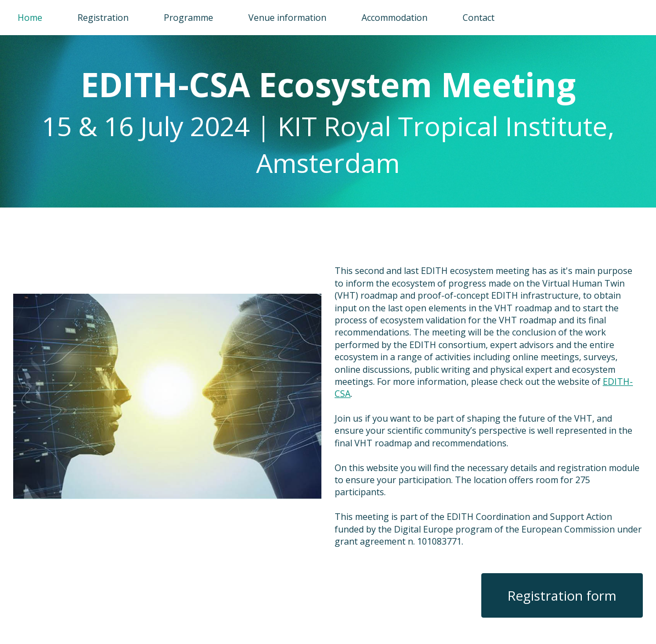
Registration (103, 18)
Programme (188, 18)
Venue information (287, 18)
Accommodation (394, 18)
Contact (479, 18)
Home (30, 18)
